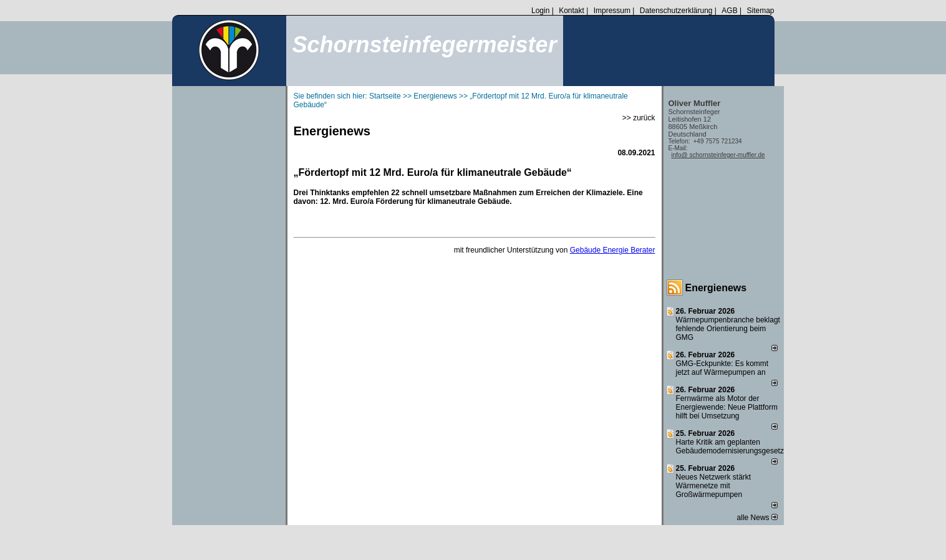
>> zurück (639, 118)
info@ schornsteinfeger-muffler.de (718, 155)
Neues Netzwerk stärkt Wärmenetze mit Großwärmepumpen (714, 486)
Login (540, 11)
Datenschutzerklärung (676, 11)
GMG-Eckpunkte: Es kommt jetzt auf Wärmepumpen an (722, 368)
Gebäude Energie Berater (613, 250)
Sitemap (760, 11)
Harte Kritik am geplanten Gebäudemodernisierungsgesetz (730, 447)
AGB (729, 11)
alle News (757, 518)
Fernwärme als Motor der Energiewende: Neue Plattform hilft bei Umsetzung (727, 407)
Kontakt (572, 11)
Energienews (716, 288)
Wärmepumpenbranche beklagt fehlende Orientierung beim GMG (728, 329)
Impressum (612, 11)
